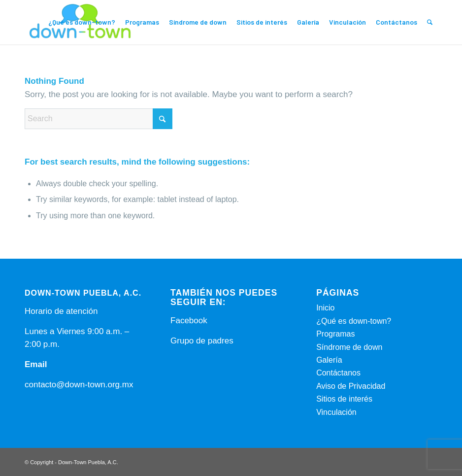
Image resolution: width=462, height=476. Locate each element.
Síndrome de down (349, 347)
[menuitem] (82, 22)
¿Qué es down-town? (354, 321)
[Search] (430, 22)
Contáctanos (338, 373)
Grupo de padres (202, 341)
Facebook (189, 321)
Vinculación (336, 412)
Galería (329, 360)
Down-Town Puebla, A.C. (88, 462)
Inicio (325, 308)
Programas (335, 334)
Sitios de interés (344, 399)
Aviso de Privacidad (351, 386)
